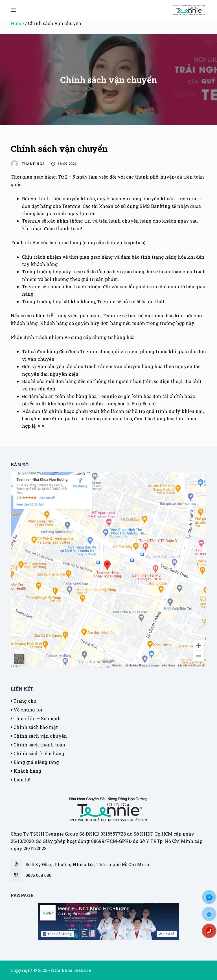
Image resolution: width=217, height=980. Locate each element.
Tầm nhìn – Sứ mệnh (36, 718)
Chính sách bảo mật (34, 727)
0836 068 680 (39, 875)
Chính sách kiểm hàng (38, 753)
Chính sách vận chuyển (39, 736)
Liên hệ (20, 780)
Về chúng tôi (27, 710)
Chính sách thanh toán (38, 745)
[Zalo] (211, 916)
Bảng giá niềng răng (35, 762)
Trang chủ (24, 701)
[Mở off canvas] (13, 10)
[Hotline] (211, 933)
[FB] (211, 899)
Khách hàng (26, 771)
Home (17, 23)
